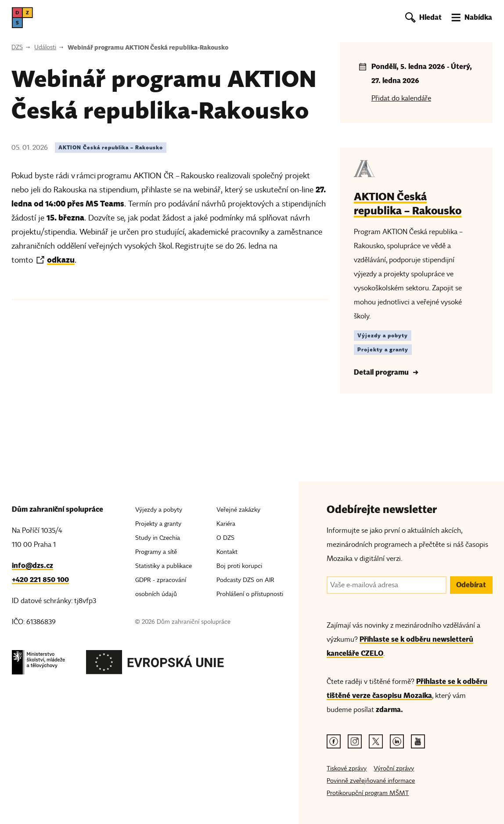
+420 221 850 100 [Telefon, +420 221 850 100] (40, 580)
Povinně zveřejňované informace (371, 781)
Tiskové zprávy (347, 768)
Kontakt (227, 552)
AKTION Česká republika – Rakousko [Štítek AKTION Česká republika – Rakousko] (111, 147)
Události (45, 47)
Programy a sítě (156, 552)
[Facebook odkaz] (334, 741)
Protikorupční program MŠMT (368, 793)
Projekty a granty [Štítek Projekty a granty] (383, 349)
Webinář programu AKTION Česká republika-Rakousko (148, 47)
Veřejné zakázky (238, 510)
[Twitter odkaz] (376, 741)
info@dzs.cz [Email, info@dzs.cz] (32, 566)
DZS (17, 47)
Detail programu (381, 372)
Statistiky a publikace (164, 566)
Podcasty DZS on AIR (245, 580)
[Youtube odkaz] (418, 741)
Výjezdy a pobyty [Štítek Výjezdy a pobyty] (383, 335)
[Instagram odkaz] (355, 741)
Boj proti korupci (239, 566)
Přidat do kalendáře (401, 98)
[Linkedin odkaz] (397, 741)
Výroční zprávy (394, 768)
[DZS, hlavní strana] (22, 18)
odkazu (61, 260)
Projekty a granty (158, 524)
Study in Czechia (158, 538)
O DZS (225, 538)
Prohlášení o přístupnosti (250, 594)
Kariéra (226, 524)
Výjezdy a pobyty (159, 510)
